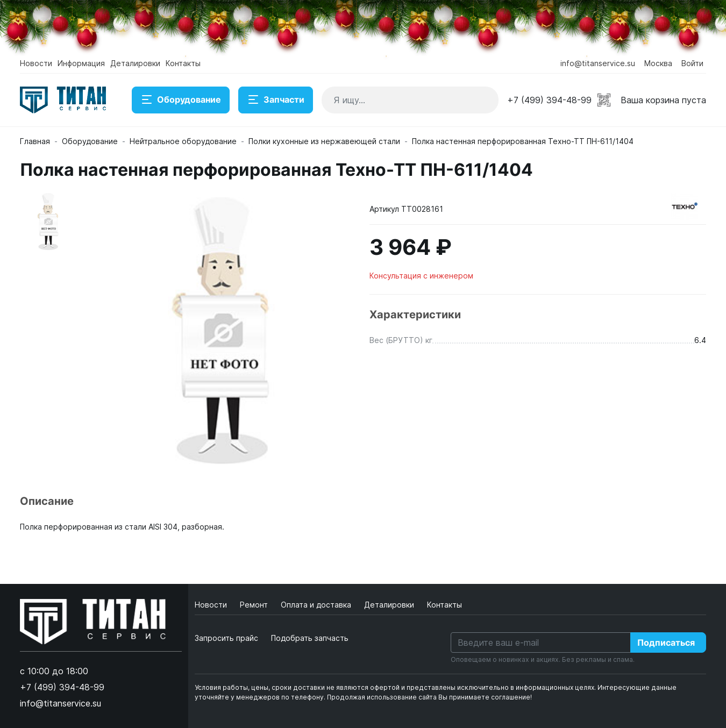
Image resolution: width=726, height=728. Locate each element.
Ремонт (255, 605)
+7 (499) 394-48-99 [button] (549, 100)
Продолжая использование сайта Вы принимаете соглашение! (429, 697)
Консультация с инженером (421, 276)
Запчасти (276, 100)
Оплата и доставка (317, 605)
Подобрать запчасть (310, 638)
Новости (36, 63)
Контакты (183, 63)
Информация (81, 63)
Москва (658, 63)
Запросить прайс (226, 638)
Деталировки (135, 63)
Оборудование (181, 100)
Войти (692, 63)
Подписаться (666, 643)
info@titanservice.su (598, 63)
